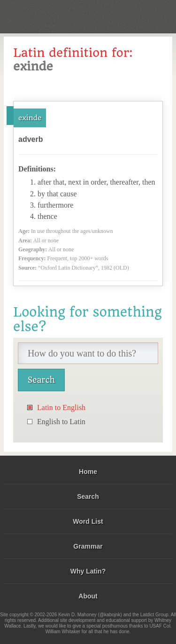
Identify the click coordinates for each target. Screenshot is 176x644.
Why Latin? (88, 571)
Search (88, 497)
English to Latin (61, 422)
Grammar (88, 546)
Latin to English (61, 407)
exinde (30, 118)
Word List (88, 521)
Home (88, 472)
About (88, 596)
